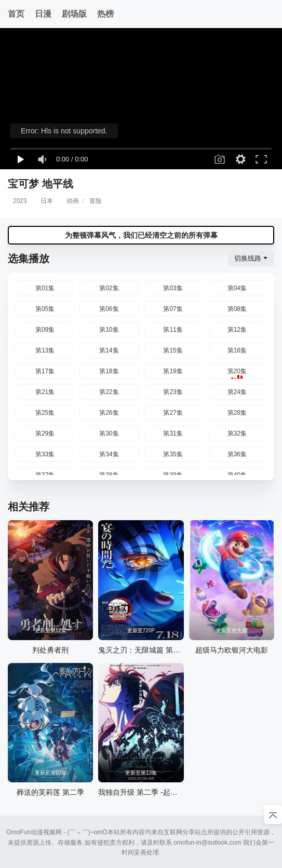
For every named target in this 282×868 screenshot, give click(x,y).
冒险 (96, 201)
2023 (20, 201)
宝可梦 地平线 (41, 184)
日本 (47, 201)
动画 (73, 201)
